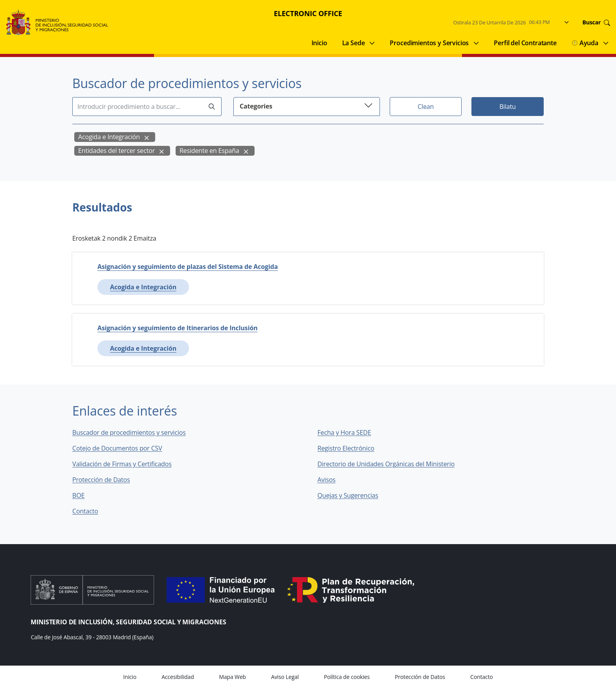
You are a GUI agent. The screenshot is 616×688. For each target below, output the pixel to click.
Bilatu (508, 107)
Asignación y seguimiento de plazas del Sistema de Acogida (188, 267)
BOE (84, 495)
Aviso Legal (285, 677)
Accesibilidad (178, 677)
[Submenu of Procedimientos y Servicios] (476, 43)
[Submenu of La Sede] (372, 43)
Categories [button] (306, 106)
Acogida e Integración (109, 137)
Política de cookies (347, 677)
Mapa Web (233, 677)
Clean (426, 107)
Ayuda (585, 43)
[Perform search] (212, 107)
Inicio (319, 43)
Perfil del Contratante (525, 43)
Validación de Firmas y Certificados (127, 464)
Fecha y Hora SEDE (344, 432)
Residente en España (209, 151)
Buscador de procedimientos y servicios (129, 432)
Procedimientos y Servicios (429, 43)
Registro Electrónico (346, 448)
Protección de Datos (101, 480)
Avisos (326, 480)
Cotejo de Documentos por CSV (123, 448)
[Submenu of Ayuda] (606, 43)
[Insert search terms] (137, 107)
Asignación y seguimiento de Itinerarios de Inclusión (178, 328)
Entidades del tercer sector (116, 151)
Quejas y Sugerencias (348, 495)
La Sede (354, 43)
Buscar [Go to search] (596, 22)
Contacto (91, 511)
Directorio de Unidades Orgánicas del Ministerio (386, 464)
